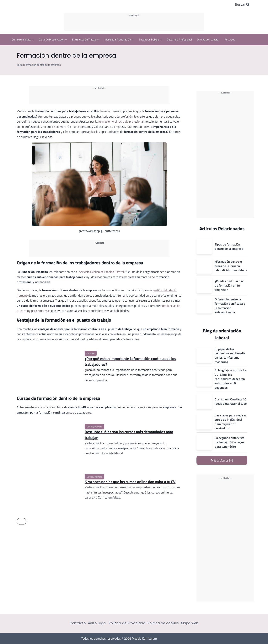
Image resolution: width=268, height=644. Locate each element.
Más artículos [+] (222, 460)
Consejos (91, 353)
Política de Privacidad (127, 623)
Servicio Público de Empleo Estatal (102, 272)
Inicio (20, 65)
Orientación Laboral (208, 39)
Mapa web (190, 623)
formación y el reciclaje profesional (121, 121)
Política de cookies (163, 623)
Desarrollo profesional (179, 39)
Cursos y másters (94, 427)
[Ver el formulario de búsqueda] (242, 5)
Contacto (78, 623)
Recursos (230, 39)
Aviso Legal (97, 623)
